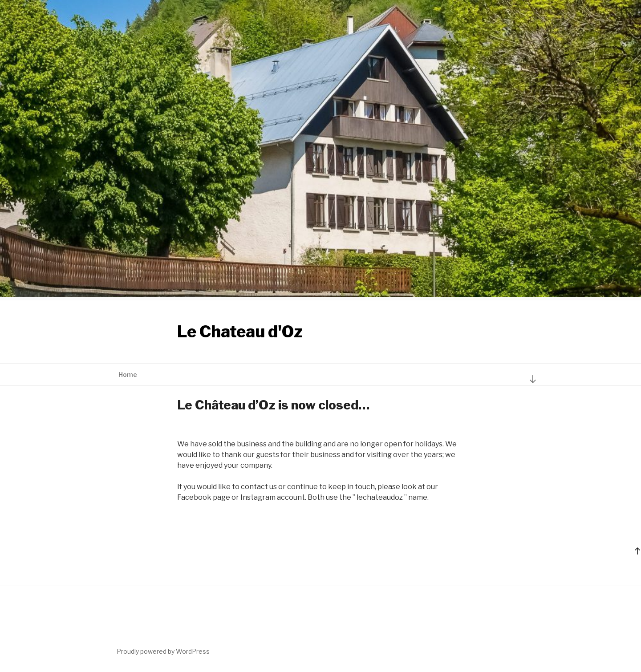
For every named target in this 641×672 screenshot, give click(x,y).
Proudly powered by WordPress (163, 651)
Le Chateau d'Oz (240, 332)
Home (128, 374)
